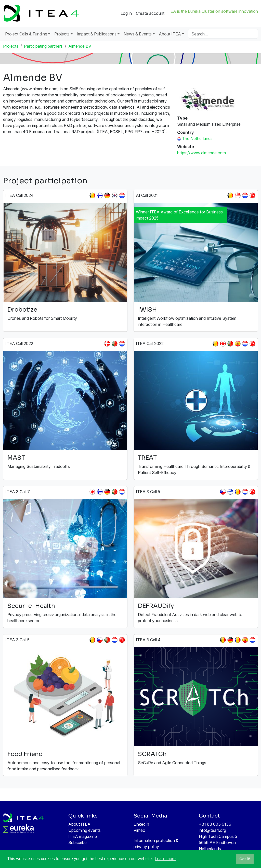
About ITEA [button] (170, 34)
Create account (150, 13)
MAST (16, 458)
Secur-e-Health (31, 606)
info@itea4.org (212, 830)
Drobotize (22, 310)
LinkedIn (141, 824)
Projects (11, 46)
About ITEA (79, 824)
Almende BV (80, 46)
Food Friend (25, 754)
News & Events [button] (138, 34)
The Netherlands (197, 138)
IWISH (147, 310)
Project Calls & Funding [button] (26, 34)
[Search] (223, 34)
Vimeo (139, 830)
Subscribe (77, 843)
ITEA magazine (83, 836)
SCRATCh (152, 754)
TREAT (147, 458)
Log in (126, 13)
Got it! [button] (245, 859)
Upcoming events (84, 830)
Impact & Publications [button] (97, 34)
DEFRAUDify (156, 606)
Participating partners (43, 46)
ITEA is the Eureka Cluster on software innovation (212, 11)
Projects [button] (62, 34)
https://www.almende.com (201, 153)
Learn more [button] (165, 859)
